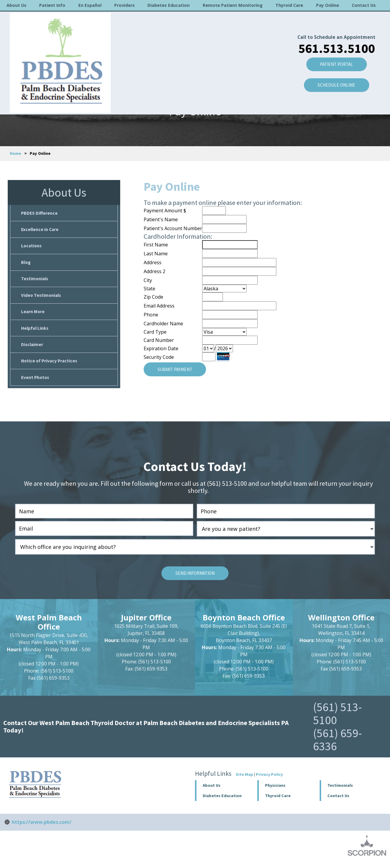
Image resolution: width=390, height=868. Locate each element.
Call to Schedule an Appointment (334, 17)
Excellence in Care (41, 230)
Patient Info (52, 5)
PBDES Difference (40, 213)
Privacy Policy (269, 780)
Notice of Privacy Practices (50, 365)
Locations (32, 247)
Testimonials (35, 281)
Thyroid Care (289, 5)
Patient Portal (334, 45)
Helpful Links (35, 332)
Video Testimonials (42, 298)
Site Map (244, 780)
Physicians (275, 791)
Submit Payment (176, 369)
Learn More (33, 315)
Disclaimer (32, 348)
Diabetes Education (169, 5)
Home (15, 153)
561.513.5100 (334, 29)
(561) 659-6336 (338, 745)
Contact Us (364, 5)
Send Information (195, 579)
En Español (90, 5)
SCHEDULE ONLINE (334, 67)
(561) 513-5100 (338, 719)
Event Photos (36, 382)
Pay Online (328, 5)
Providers (125, 5)
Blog (26, 264)
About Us (16, 5)
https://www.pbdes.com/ (42, 828)
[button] (289, 791)
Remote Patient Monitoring (233, 5)
